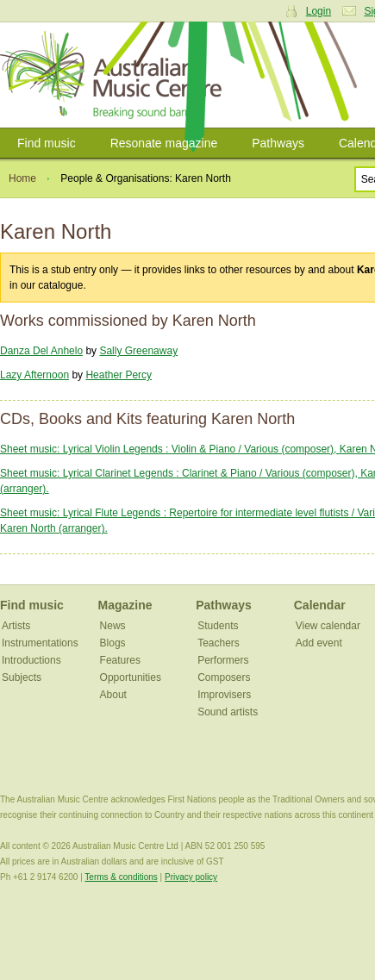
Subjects (22, 677)
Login (319, 11)
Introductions (31, 660)
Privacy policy (191, 877)
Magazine (125, 605)
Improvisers (224, 695)
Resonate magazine (164, 143)
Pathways (278, 143)
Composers (224, 677)
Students (218, 626)
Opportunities (131, 677)
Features (120, 660)
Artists (16, 626)
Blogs (113, 643)
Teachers (219, 643)
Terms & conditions (121, 877)
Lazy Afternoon (34, 375)
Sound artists (228, 712)
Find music (47, 143)
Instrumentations (40, 643)
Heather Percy (119, 375)
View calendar (328, 626)
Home (22, 178)
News (113, 626)
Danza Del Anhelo (41, 351)
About (113, 695)
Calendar (320, 605)
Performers (223, 660)
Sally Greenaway (138, 351)
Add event (319, 643)
